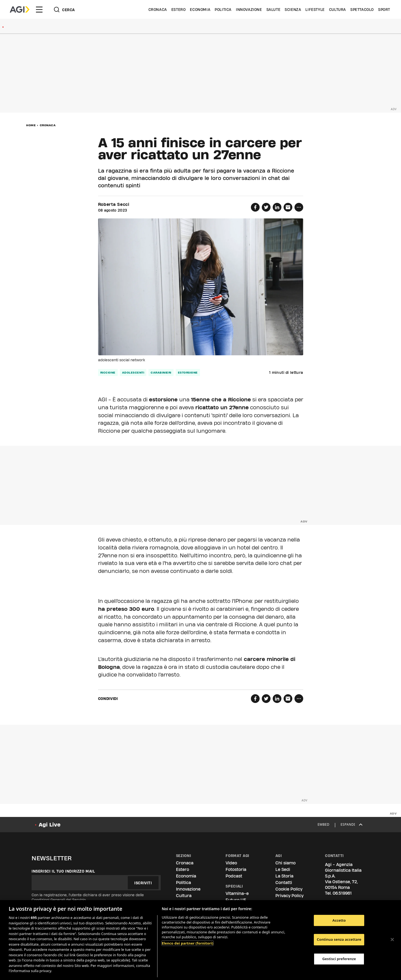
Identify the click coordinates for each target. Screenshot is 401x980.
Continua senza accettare (339, 939)
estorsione (188, 372)
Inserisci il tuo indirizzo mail (63, 871)
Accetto (339, 920)
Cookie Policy (289, 889)
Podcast (234, 876)
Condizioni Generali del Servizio (59, 900)
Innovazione (249, 10)
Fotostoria (236, 869)
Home (31, 125)
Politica (223, 10)
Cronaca (158, 10)
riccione (108, 372)
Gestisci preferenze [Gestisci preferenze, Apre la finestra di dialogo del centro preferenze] (339, 959)
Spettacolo (362, 10)
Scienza (293, 10)
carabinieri (161, 372)
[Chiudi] (392, 939)
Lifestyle (315, 10)
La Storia (284, 876)
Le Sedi (283, 869)
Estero (179, 10)
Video (231, 863)
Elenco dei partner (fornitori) (188, 943)
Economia (200, 10)
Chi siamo (285, 863)
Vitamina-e (237, 893)
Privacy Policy (289, 896)
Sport (384, 10)
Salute (274, 10)
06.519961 (342, 893)
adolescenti (133, 372)
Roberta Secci (114, 205)
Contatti (284, 883)
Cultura (338, 10)
